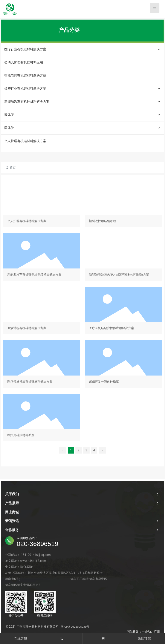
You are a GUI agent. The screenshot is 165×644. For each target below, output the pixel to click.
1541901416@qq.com (36, 555)
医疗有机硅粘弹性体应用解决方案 (123, 311)
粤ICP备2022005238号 (75, 627)
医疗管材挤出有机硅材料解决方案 (42, 365)
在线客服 (21, 639)
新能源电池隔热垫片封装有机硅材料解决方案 (123, 258)
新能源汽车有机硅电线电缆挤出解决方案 (42, 258)
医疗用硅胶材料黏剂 (42, 418)
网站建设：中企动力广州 (143, 632)
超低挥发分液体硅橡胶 (123, 365)
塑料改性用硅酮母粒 (123, 204)
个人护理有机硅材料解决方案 (42, 204)
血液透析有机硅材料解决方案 (42, 311)
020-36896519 (38, 544)
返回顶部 (144, 639)
